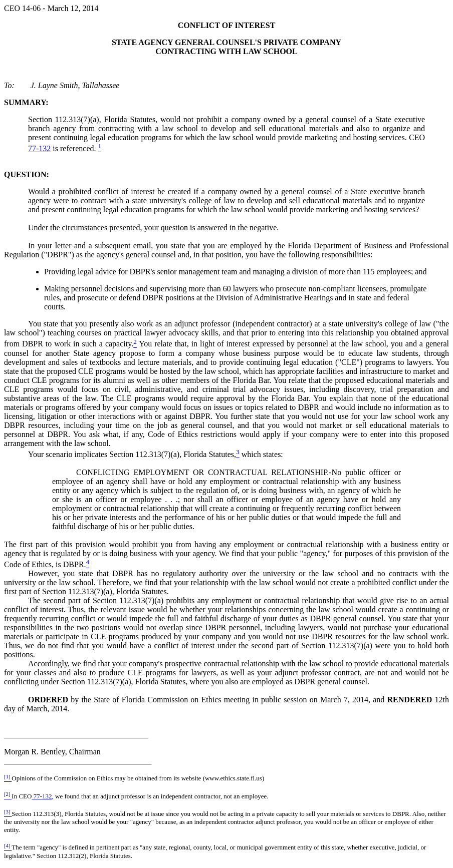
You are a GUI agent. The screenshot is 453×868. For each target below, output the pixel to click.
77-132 (39, 148)
